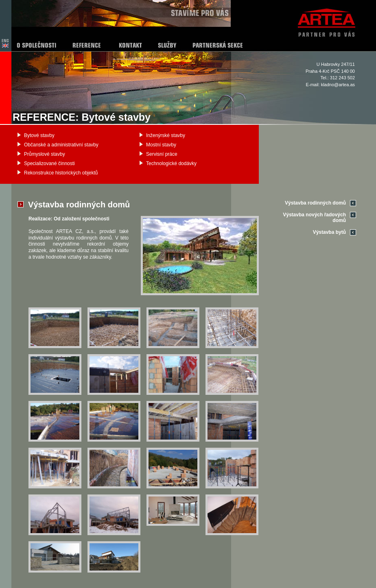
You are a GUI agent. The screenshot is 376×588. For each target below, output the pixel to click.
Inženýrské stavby (166, 135)
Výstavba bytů (329, 232)
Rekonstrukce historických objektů (61, 173)
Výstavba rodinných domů (315, 203)
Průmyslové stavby (45, 154)
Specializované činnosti (49, 163)
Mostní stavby (161, 145)
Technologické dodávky (171, 163)
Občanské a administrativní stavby (61, 145)
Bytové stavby (39, 135)
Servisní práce (162, 154)
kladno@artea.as (338, 85)
